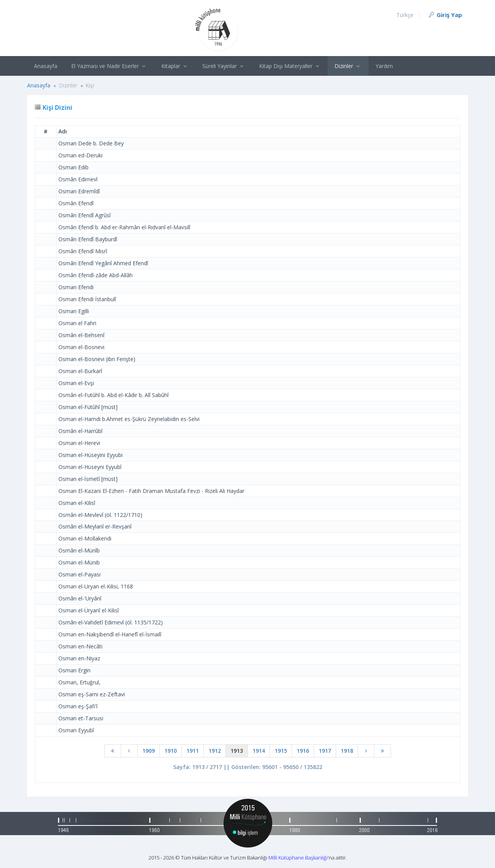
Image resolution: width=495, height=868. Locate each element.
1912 (215, 751)
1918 (347, 751)
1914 (259, 751)
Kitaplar (175, 66)
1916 (303, 751)
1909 (148, 751)
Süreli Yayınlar (224, 66)
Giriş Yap (445, 15)
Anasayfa (46, 66)
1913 (237, 751)
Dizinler (348, 66)
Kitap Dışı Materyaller (290, 66)
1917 (325, 751)
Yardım (384, 66)
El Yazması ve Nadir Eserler (109, 66)
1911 (193, 751)
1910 (171, 751)
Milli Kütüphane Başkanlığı (298, 858)
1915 (281, 751)
